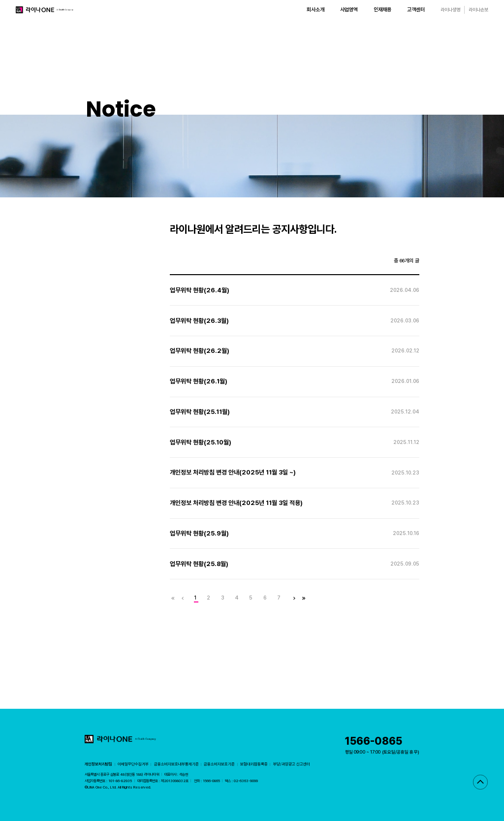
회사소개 (315, 10)
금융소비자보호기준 (219, 764)
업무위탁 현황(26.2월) (200, 351)
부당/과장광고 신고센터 (292, 764)
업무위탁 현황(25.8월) (199, 564)
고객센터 (416, 10)
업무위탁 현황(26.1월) (199, 381)
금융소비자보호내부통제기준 (176, 764)
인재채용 (382, 10)
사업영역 (349, 10)
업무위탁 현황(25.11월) (200, 412)
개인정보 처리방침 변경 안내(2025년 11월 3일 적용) (236, 503)
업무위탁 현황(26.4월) (200, 290)
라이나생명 (450, 10)
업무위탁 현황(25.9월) (199, 533)
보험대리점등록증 (254, 764)
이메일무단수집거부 (133, 764)
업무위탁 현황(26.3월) (199, 321)
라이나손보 (478, 10)
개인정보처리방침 (98, 764)
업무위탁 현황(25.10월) (201, 442)
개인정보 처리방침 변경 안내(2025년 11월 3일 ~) (233, 472)
